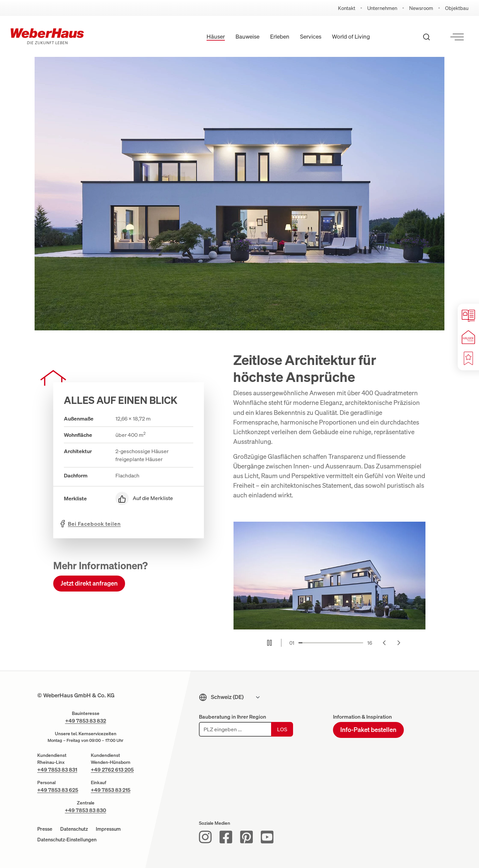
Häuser (216, 36)
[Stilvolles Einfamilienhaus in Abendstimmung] (329, 576)
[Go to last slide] (384, 643)
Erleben (280, 36)
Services (311, 36)
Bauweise (247, 36)
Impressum (108, 829)
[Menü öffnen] (457, 37)
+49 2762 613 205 (112, 770)
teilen (94, 524)
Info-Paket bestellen (368, 730)
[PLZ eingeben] (235, 729)
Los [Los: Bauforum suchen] (282, 729)
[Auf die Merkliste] (154, 498)
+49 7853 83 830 (85, 810)
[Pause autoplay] (269, 643)
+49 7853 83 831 (57, 770)
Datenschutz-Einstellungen (67, 839)
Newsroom (421, 8)
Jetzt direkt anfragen (89, 583)
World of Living (351, 36)
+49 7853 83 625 (58, 790)
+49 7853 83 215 (111, 790)
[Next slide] (399, 643)
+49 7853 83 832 (86, 721)
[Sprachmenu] (236, 697)
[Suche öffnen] (426, 37)
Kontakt (347, 8)
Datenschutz (74, 829)
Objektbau (457, 8)
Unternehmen (382, 8)
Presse (45, 829)
